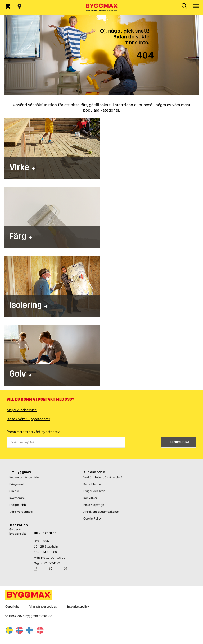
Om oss (14, 491)
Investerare (17, 498)
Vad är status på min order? (103, 477)
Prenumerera (179, 442)
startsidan (124, 105)
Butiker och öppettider (24, 477)
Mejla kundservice (22, 410)
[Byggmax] (102, 8)
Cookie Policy (93, 518)
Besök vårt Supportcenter (28, 419)
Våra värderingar (21, 512)
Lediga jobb (18, 505)
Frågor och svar (94, 491)
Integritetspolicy (78, 606)
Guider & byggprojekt (18, 531)
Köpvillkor (90, 498)
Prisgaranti (17, 484)
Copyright (12, 606)
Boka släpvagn (94, 505)
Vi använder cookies (43, 606)
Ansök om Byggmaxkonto (101, 512)
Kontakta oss (92, 484)
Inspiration (19, 525)
